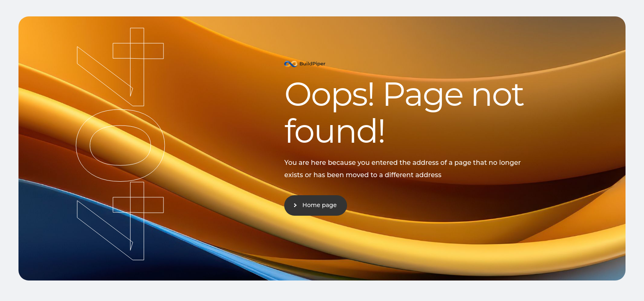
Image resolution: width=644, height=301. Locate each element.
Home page (319, 205)
